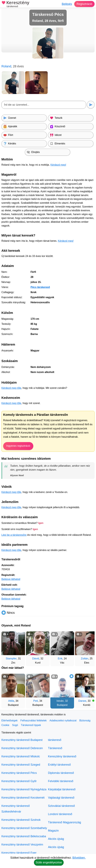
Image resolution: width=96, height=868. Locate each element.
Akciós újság (56, 839)
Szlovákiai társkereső (61, 806)
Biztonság (85, 721)
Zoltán (85, 659)
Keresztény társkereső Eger (19, 853)
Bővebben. (79, 858)
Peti (36, 701)
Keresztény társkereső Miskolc (21, 756)
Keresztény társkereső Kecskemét (23, 798)
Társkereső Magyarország (64, 822)
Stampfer (11, 659)
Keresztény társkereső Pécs (19, 773)
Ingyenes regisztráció (18, 446)
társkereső (55, 740)
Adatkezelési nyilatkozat (63, 721)
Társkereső (55, 748)
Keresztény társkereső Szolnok (21, 820)
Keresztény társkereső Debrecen (22, 748)
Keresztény (15, 4)
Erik (60, 659)
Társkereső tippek (31, 725)
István (60, 701)
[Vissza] (7, 647)
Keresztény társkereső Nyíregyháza (24, 789)
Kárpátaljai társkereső (62, 789)
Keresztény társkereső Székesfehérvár (16, 809)
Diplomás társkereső (61, 773)
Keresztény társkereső (62, 756)
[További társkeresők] (89, 647)
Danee (82, 701)
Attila (11, 701)
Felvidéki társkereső (61, 781)
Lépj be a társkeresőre (14, 535)
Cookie (5, 725)
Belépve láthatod (11, 579)
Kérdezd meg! (58, 165)
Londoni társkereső (60, 814)
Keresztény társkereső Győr (19, 781)
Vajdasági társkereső (61, 798)
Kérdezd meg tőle (11, 388)
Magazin (53, 831)
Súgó (15, 725)
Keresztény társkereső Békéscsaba (24, 836)
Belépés (67, 4)
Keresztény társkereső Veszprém (22, 845)
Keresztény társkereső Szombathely (24, 828)
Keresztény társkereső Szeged (21, 765)
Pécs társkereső (40, 287)
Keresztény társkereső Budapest (22, 740)
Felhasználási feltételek (33, 721)
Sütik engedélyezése (49, 862)
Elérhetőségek (9, 721)
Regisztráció (84, 4)
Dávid (36, 659)
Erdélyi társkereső (59, 765)
